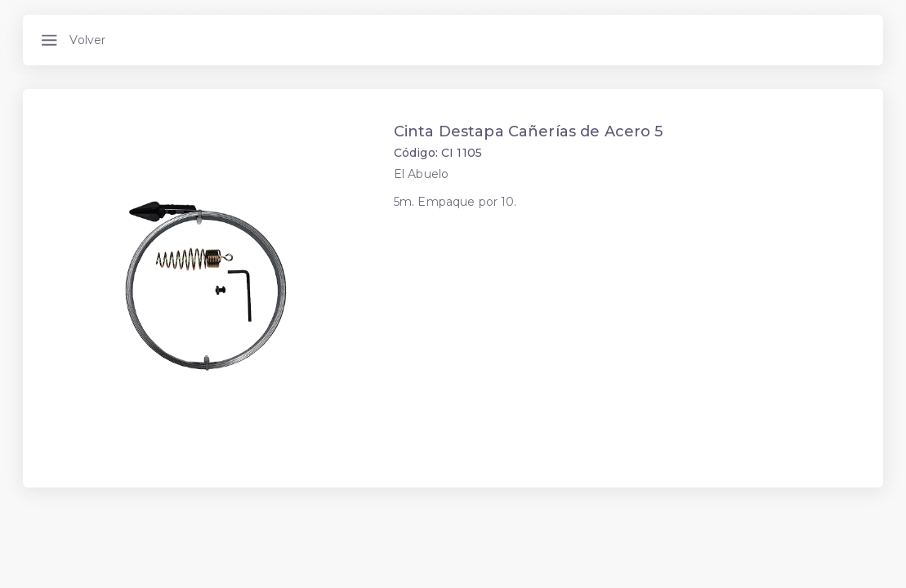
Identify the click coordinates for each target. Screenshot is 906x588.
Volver (87, 40)
